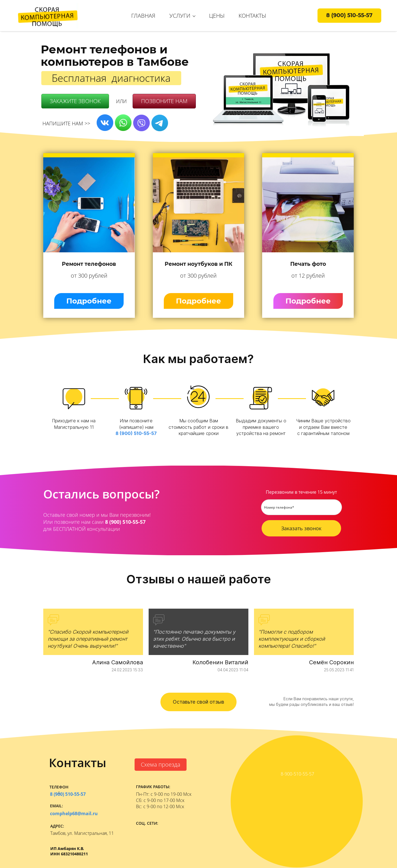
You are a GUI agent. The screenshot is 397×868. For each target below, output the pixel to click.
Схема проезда (161, 764)
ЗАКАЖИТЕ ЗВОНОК (75, 101)
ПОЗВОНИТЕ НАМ (164, 101)
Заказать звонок (301, 528)
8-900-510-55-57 (297, 774)
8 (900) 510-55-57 (136, 433)
